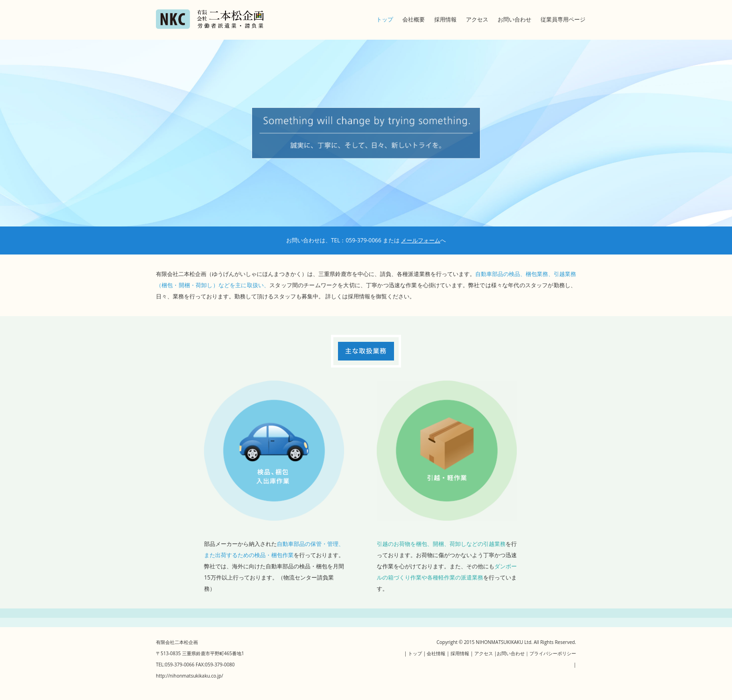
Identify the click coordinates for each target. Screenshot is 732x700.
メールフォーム (421, 240)
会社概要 (414, 19)
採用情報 (445, 19)
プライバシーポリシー (553, 653)
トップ (385, 19)
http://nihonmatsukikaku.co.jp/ (190, 676)
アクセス (477, 19)
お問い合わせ (514, 19)
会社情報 (436, 653)
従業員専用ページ (563, 19)
